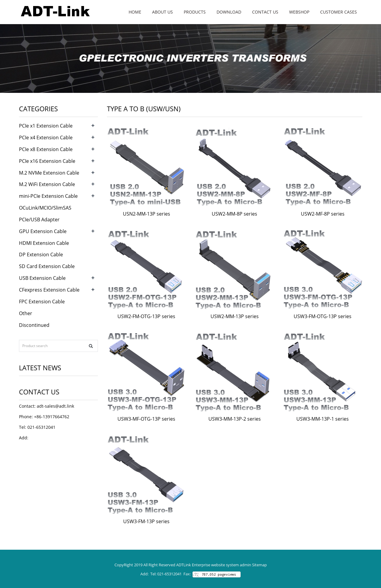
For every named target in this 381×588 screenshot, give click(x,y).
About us (162, 12)
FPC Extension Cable (42, 302)
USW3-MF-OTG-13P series (146, 419)
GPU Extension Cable (43, 231)
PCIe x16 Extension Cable (47, 161)
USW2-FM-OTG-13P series (146, 316)
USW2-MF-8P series (323, 214)
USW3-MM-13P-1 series (323, 419)
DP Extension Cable (41, 254)
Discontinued (34, 325)
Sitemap (259, 565)
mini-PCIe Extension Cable (48, 196)
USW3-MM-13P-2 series (235, 419)
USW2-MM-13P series (235, 316)
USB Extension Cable (42, 278)
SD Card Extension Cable (47, 266)
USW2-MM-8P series (234, 214)
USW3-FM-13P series (146, 521)
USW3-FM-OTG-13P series (323, 316)
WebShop (299, 12)
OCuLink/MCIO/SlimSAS (45, 208)
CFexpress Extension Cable (49, 290)
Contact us (265, 12)
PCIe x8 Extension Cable (46, 149)
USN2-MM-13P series (147, 214)
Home (135, 12)
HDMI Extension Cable (44, 243)
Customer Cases (339, 12)
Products (195, 12)
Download (229, 12)
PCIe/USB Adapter (39, 220)
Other (26, 313)
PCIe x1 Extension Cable (46, 126)
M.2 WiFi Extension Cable (47, 184)
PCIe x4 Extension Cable (46, 138)
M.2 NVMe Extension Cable (49, 173)
